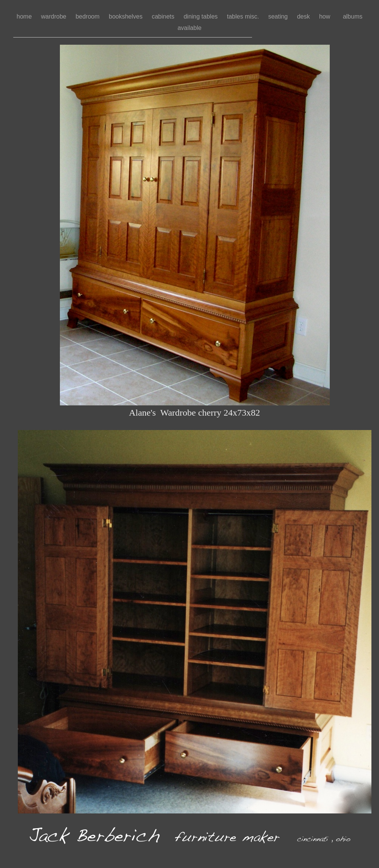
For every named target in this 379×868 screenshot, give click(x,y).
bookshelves (126, 16)
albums (353, 16)
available (189, 28)
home (25, 16)
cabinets (164, 16)
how (327, 16)
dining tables (201, 16)
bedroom (88, 16)
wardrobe (54, 16)
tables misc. (244, 16)
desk (304, 16)
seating (279, 16)
